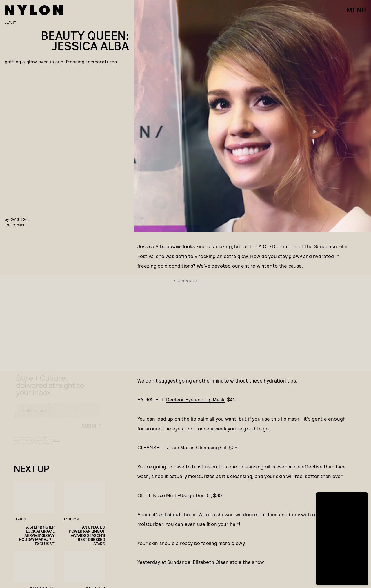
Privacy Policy (43, 448)
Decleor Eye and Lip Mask (195, 399)
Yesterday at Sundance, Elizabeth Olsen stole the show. (201, 562)
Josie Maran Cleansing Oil (197, 447)
